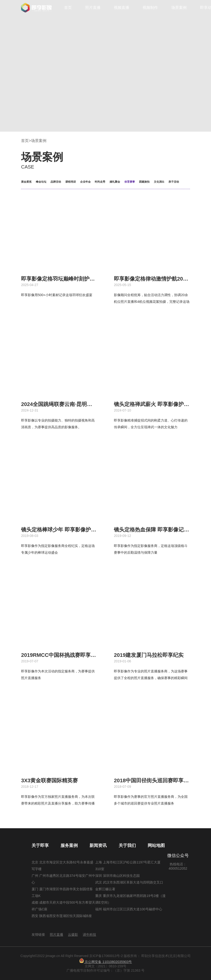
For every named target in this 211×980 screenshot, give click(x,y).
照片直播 (93, 8)
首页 (68, 8)
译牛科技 (89, 935)
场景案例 (179, 8)
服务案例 (69, 845)
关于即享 (40, 845)
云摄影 (73, 935)
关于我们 (127, 845)
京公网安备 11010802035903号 (106, 962)
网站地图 (156, 845)
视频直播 (122, 8)
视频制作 (150, 8)
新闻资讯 (98, 845)
